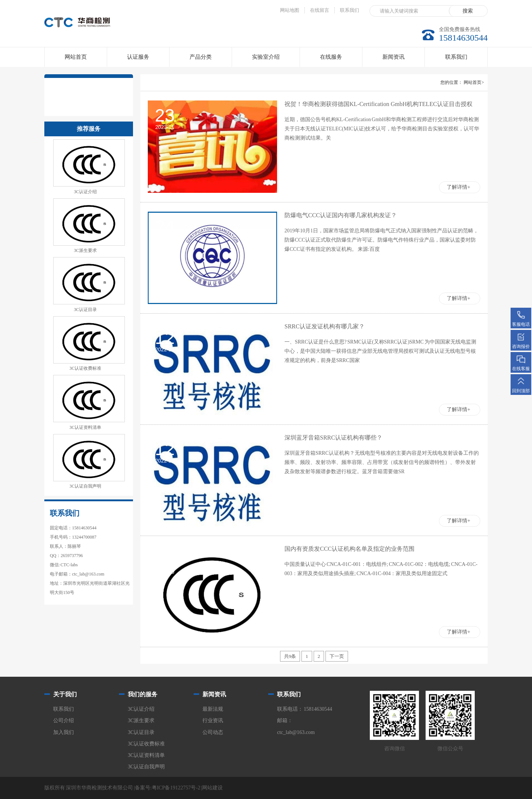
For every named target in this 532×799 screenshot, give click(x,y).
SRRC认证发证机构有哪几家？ (325, 326)
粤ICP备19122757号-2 (176, 788)
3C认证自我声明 (85, 486)
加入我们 (64, 732)
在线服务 (331, 57)
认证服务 (138, 57)
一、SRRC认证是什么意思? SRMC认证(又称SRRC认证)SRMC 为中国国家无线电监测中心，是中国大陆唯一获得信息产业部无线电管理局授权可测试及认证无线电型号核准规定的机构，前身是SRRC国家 (380, 351)
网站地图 (290, 10)
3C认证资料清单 (85, 427)
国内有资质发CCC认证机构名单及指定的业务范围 (349, 549)
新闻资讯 (393, 57)
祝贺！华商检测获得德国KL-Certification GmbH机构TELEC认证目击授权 (378, 104)
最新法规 (213, 709)
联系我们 (349, 10)
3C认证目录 (85, 310)
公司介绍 (64, 721)
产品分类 (201, 57)
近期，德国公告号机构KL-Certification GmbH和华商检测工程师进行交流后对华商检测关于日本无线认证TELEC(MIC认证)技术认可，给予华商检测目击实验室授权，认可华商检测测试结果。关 (382, 129)
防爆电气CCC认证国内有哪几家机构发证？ (341, 215)
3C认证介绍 (85, 192)
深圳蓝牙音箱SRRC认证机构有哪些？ (333, 438)
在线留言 (320, 10)
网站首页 (76, 57)
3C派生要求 (85, 250)
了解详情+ (458, 187)
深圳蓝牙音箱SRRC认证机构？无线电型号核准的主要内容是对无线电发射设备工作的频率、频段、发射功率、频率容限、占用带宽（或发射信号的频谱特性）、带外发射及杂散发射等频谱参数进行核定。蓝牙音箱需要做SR (382, 462)
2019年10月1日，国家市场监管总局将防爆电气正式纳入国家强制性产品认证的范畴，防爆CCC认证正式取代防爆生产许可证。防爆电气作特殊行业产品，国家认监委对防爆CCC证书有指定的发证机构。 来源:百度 (381, 240)
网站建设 (212, 788)
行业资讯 (213, 721)
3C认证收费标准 (85, 368)
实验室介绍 (266, 57)
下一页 (337, 656)
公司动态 (213, 732)
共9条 (290, 656)
